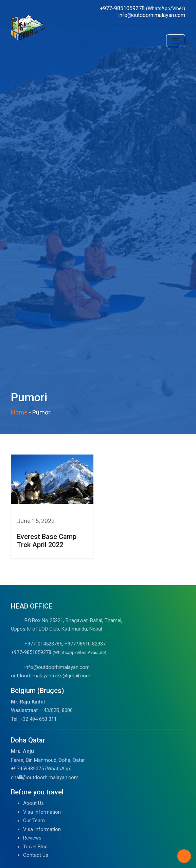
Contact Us (36, 855)
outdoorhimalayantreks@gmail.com (51, 676)
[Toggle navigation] (176, 41)
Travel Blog (35, 847)
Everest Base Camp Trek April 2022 (47, 541)
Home (19, 412)
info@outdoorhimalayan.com (57, 667)
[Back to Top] (184, 856)
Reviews (32, 838)
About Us (33, 803)
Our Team (34, 821)
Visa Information (42, 812)
